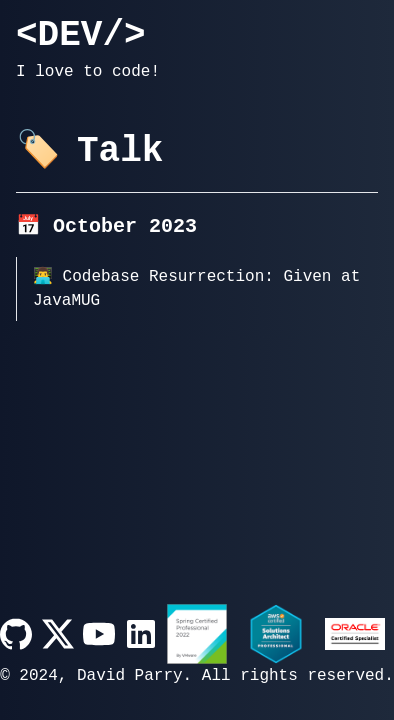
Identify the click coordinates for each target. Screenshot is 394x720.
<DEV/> (81, 36)
